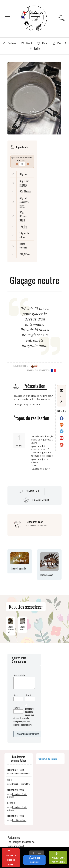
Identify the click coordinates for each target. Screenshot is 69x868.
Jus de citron (24, 235)
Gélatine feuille (23, 218)
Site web (17, 708)
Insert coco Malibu (21, 774)
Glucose (27, 191)
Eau (25, 174)
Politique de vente (47, 759)
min (40, 853)
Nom (16, 695)
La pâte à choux (19, 820)
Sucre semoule (24, 183)
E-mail (28, 695)
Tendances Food (40, 500)
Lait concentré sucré (24, 202)
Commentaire (33, 491)
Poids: (28, 254)
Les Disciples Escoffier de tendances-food (21, 844)
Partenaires (14, 837)
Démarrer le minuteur (34, 860)
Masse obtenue (23, 246)
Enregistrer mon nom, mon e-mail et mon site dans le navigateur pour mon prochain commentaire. (24, 717)
